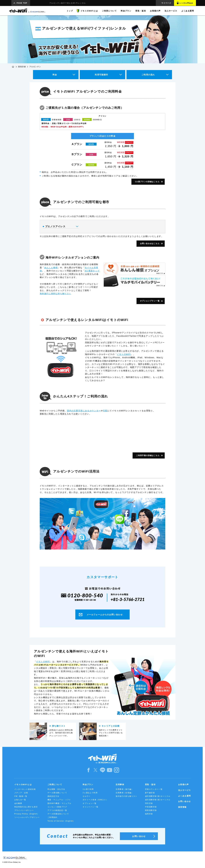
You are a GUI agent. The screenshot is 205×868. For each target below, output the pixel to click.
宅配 (105, 411)
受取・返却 (150, 785)
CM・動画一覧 (21, 796)
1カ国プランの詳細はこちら (147, 182)
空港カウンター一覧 (154, 789)
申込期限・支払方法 (56, 789)
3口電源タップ (92, 271)
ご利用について (55, 785)
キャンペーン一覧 (90, 807)
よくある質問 (184, 796)
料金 (55, 75)
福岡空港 (149, 814)
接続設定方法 (53, 796)
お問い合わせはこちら (150, 244)
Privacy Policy (27, 814)
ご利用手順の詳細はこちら (148, 455)
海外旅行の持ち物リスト (126, 796)
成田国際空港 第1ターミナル (158, 796)
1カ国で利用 (88, 789)
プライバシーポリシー (24, 810)
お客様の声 (183, 785)
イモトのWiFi (124, 354)
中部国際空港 (151, 807)
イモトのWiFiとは (23, 785)
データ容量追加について (58, 814)
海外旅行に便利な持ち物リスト (55, 294)
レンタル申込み (186, 3)
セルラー (87, 796)
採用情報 (182, 807)
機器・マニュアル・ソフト (59, 800)
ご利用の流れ (148, 75)
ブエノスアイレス (60, 226)
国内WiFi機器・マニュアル (59, 803)
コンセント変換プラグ (57, 807)
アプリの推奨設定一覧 (57, 810)
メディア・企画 (21, 793)
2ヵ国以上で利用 (90, 793)
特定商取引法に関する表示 (26, 807)
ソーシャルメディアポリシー (27, 817)
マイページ (166, 3)
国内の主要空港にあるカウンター (84, 411)
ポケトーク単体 (95, 800)
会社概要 (18, 803)
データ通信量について (57, 793)
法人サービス (184, 790)
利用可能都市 (101, 75)
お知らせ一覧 (20, 800)
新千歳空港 (150, 793)
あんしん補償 (51, 268)
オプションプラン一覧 (150, 301)
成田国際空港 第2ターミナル (158, 800)
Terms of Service (61, 821)
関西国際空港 (151, 810)
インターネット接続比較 (25, 789)
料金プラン (88, 785)
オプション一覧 (90, 803)
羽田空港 (149, 803)
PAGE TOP (22, 3)
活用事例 (120, 785)
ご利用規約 (52, 817)
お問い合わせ (184, 801)
